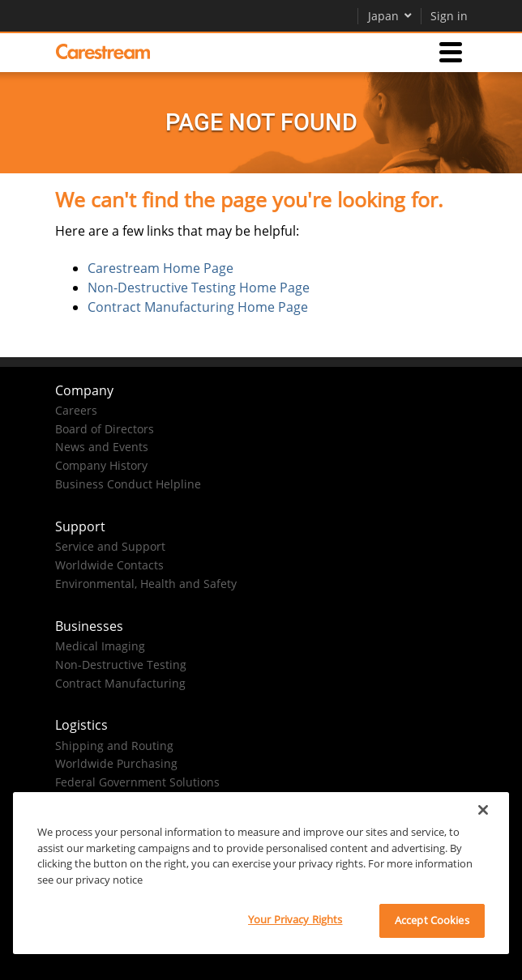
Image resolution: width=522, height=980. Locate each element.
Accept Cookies (432, 920)
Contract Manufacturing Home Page (198, 307)
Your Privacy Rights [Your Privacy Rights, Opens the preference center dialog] (295, 919)
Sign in (449, 16)
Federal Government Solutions (137, 782)
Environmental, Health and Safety (146, 584)
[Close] (483, 810)
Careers (76, 410)
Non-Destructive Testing (121, 665)
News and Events (102, 447)
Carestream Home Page (160, 268)
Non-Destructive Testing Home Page (199, 288)
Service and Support (110, 546)
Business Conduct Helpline (128, 484)
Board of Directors (105, 429)
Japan (390, 16)
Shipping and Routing (114, 746)
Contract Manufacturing (120, 683)
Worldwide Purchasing (116, 763)
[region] (261, 873)
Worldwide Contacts (109, 565)
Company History (101, 465)
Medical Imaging (100, 646)
